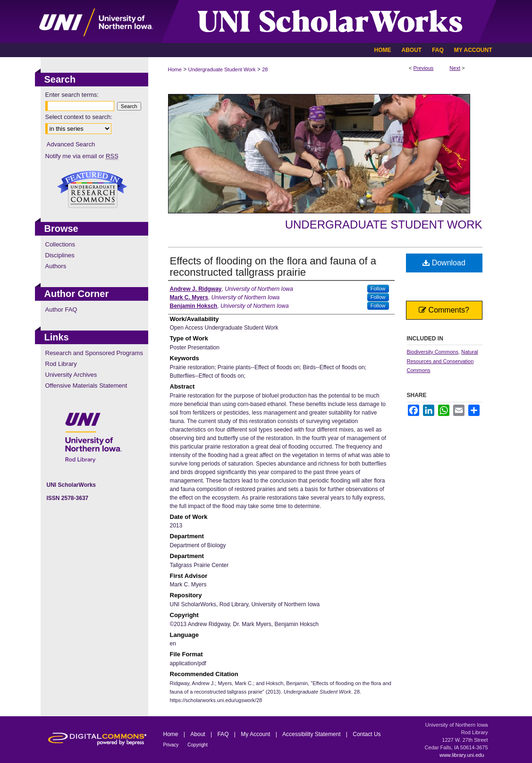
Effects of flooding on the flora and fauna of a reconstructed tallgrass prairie (273, 267)
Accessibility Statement (312, 734)
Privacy (172, 745)
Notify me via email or (82, 156)
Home (175, 69)
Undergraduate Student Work (222, 69)
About (198, 734)
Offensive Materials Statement (86, 386)
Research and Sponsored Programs (94, 353)
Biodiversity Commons (433, 352)
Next (455, 68)
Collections (60, 244)
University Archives (71, 375)
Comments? (444, 310)
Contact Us (367, 734)
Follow (378, 288)
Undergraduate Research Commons (93, 189)
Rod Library (61, 364)
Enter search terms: (72, 95)
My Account (256, 734)
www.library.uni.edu (462, 755)
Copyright (198, 745)
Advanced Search (71, 144)
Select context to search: (79, 117)
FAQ (224, 734)
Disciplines (60, 255)
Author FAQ (61, 309)
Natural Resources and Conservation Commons (443, 361)
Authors (56, 266)
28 (265, 69)
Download (444, 263)
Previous (424, 68)
